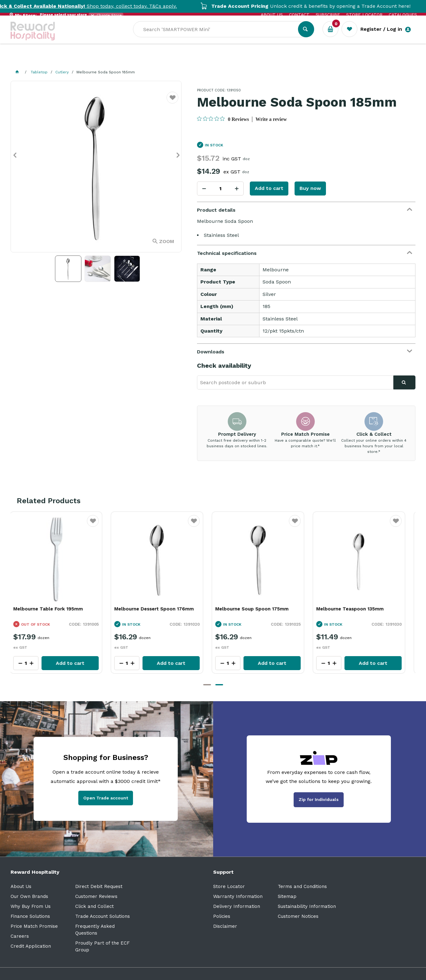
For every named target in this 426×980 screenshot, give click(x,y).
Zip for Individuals (319, 799)
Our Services (66, 59)
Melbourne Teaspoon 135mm (355, 609)
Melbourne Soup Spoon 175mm (257, 609)
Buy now (310, 188)
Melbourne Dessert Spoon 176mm (159, 609)
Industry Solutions (118, 59)
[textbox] (266, 38)
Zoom (167, 241)
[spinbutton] (220, 189)
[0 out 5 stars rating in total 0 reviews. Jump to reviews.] (223, 119)
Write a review (271, 119)
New (235, 59)
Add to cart (269, 188)
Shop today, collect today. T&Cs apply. (104, 6)
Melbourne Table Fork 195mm (53, 609)
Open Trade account (106, 798)
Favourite (173, 101)
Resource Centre (175, 59)
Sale (214, 59)
